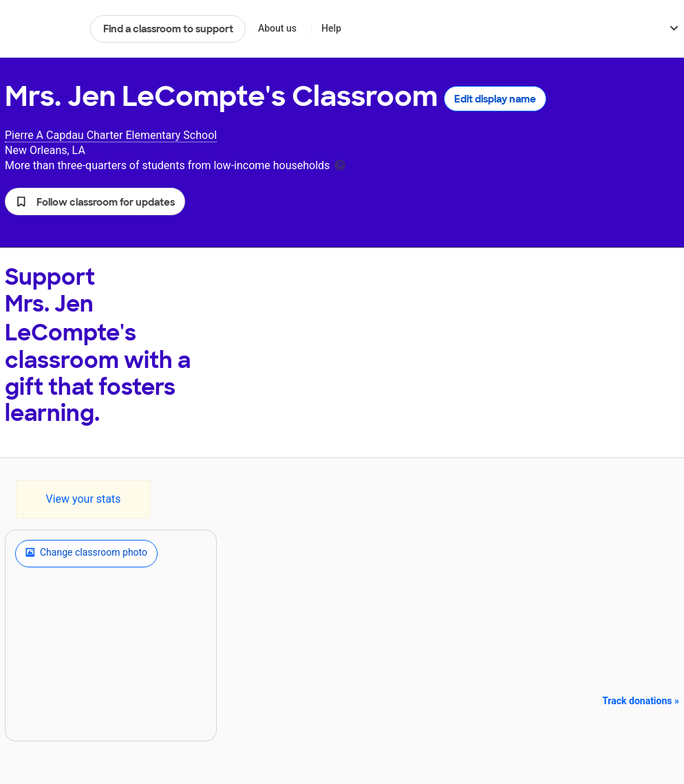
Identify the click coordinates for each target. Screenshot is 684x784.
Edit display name (495, 99)
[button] (95, 202)
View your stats (83, 499)
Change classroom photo (86, 554)
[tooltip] (340, 164)
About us (277, 28)
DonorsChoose (42, 29)
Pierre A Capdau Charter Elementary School (111, 135)
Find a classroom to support (168, 29)
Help (331, 28)
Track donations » (641, 701)
